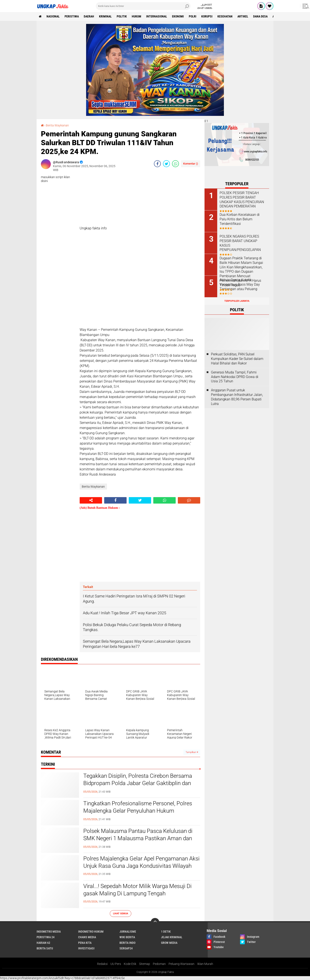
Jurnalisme (128, 932)
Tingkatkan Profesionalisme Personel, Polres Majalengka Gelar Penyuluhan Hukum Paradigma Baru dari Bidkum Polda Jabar (138, 811)
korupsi (207, 16)
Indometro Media (49, 932)
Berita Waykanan (57, 125)
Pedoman (159, 964)
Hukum (136, 16)
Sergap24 (126, 948)
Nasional (53, 16)
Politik (122, 16)
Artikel (243, 16)
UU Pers (116, 964)
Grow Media (169, 943)
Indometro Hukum (91, 932)
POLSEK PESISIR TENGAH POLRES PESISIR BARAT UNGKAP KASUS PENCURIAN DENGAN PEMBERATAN (242, 200)
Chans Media (87, 937)
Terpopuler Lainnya (237, 301)
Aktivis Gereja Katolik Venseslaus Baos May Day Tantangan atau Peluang (240, 284)
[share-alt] (91, 500)
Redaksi (102, 964)
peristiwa (72, 16)
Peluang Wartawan (181, 964)
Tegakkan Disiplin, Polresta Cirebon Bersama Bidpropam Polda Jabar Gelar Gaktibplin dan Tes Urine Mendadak (138, 783)
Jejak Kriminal (172, 937)
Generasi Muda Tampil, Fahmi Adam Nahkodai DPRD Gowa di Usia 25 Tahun (235, 377)
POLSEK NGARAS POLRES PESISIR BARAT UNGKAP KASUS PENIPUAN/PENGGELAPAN (240, 243)
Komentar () (191, 164)
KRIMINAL (105, 16)
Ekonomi (178, 16)
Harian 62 (43, 943)
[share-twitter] (166, 164)
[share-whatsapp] (175, 164)
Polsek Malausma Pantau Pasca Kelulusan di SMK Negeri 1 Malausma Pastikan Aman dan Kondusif (138, 838)
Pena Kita (85, 943)
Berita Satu (45, 948)
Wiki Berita (127, 937)
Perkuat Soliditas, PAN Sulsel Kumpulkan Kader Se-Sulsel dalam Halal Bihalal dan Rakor (237, 359)
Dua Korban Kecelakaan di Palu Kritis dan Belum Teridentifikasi (240, 219)
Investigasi (86, 948)
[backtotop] (155, 922)
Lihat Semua (121, 914)
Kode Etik (130, 964)
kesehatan (225, 16)
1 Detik (166, 932)
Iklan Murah (205, 964)
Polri (193, 16)
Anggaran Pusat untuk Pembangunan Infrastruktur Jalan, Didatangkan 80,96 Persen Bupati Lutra (237, 397)
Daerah (89, 16)
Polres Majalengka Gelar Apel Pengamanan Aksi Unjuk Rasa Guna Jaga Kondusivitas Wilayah (141, 862)
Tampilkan (192, 752)
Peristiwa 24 (46, 937)
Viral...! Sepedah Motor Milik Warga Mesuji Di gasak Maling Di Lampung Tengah (137, 890)
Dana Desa (260, 16)
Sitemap (145, 964)
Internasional (157, 16)
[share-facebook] (157, 164)
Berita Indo (127, 943)
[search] (143, 6)
